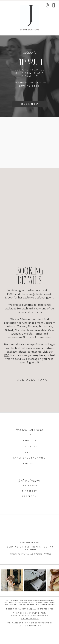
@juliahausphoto (30, 619)
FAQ (7, 355)
